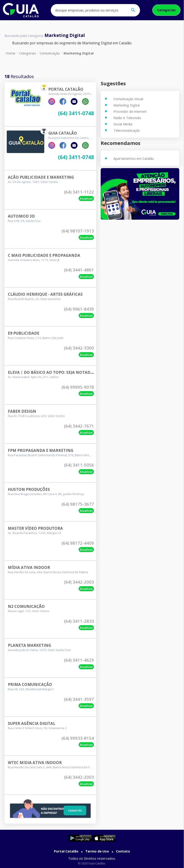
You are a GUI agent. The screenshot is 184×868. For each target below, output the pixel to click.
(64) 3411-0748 (76, 114)
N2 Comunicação (26, 606)
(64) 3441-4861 (79, 270)
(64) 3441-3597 (79, 699)
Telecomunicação (127, 130)
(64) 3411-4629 (79, 660)
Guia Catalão (63, 133)
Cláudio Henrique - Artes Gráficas (45, 294)
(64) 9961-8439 (79, 309)
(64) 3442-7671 (79, 426)
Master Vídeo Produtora (35, 528)
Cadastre (74, 810)
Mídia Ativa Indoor (29, 567)
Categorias (166, 10)
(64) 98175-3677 (78, 504)
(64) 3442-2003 (79, 582)
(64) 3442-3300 (79, 348)
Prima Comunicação (30, 684)
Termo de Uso (97, 851)
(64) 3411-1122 (79, 192)
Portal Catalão (66, 89)
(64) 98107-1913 (78, 231)
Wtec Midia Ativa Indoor (35, 763)
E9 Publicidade (24, 333)
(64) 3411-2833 (79, 621)
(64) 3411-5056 (79, 465)
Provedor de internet (130, 111)
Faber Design (22, 411)
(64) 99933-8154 (78, 738)
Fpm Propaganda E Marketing (41, 450)
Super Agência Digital (32, 723)
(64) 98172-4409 (78, 543)
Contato (123, 851)
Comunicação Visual (128, 99)
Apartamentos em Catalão (134, 158)
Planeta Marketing (29, 645)
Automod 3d (21, 216)
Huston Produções (29, 489)
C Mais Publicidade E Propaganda (44, 255)
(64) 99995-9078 (78, 387)
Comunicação (50, 53)
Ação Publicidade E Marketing (41, 177)
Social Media (123, 124)
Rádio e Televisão (127, 118)
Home (10, 53)
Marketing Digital (79, 53)
